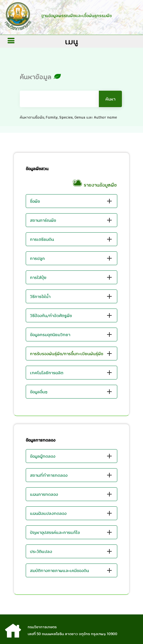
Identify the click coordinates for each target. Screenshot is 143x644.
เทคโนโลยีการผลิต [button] (47, 373)
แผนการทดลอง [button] (44, 494)
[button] (71, 354)
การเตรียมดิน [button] (42, 239)
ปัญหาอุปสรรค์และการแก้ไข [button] (55, 532)
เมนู (71, 41)
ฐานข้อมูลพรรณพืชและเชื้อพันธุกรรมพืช (75, 15)
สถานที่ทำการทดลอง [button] (49, 475)
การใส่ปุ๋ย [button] (38, 277)
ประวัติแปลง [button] (41, 551)
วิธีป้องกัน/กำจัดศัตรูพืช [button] (51, 315)
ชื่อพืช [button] (35, 201)
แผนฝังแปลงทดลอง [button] (48, 513)
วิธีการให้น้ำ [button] (40, 296)
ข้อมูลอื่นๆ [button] (39, 392)
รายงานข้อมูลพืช (94, 185)
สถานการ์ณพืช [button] (43, 220)
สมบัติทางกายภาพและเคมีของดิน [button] (59, 570)
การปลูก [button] (37, 258)
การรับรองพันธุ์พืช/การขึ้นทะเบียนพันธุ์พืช (67, 354)
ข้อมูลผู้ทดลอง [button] (43, 456)
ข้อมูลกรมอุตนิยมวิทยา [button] (50, 334)
